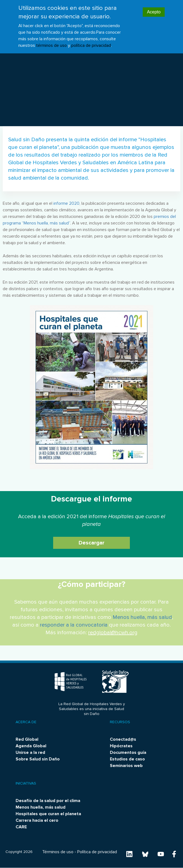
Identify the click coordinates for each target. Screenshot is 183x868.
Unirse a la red (30, 752)
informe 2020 (66, 203)
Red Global (27, 739)
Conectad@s (123, 739)
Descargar (92, 543)
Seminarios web (126, 766)
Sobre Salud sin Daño (38, 759)
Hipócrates (121, 746)
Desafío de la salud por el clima (48, 801)
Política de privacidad (97, 852)
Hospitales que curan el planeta (48, 814)
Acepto (154, 6)
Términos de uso (58, 852)
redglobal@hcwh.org (113, 633)
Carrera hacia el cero (37, 820)
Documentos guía (128, 752)
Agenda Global (31, 746)
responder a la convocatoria (74, 625)
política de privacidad (91, 40)
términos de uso (52, 40)
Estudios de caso (127, 759)
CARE (21, 827)
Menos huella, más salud (142, 617)
